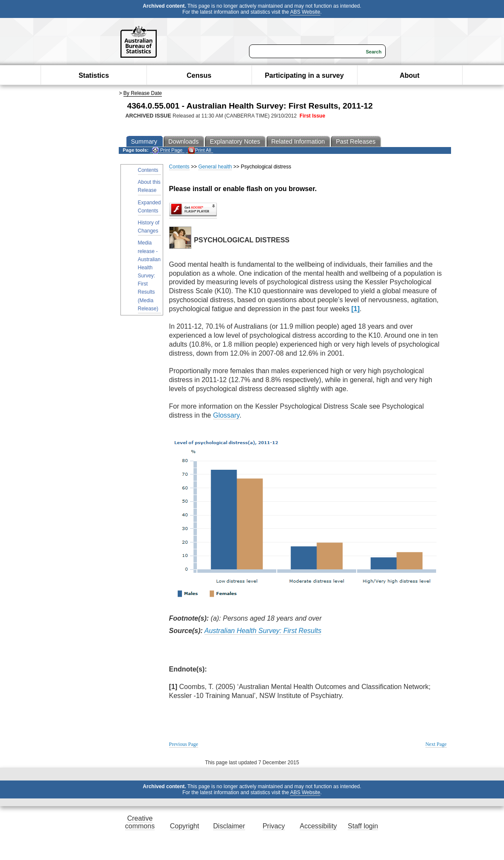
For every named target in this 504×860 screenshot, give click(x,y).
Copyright (185, 826)
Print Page (167, 150)
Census (199, 75)
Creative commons (140, 822)
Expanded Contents (149, 207)
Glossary (226, 415)
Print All (199, 150)
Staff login (363, 826)
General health (215, 167)
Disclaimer (229, 826)
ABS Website (305, 12)
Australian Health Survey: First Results (263, 631)
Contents (148, 170)
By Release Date (143, 93)
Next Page (436, 744)
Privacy (274, 826)
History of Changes (149, 227)
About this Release (149, 186)
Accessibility (318, 826)
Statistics (94, 75)
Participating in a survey (304, 75)
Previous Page (184, 744)
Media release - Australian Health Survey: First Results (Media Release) (149, 276)
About (410, 75)
